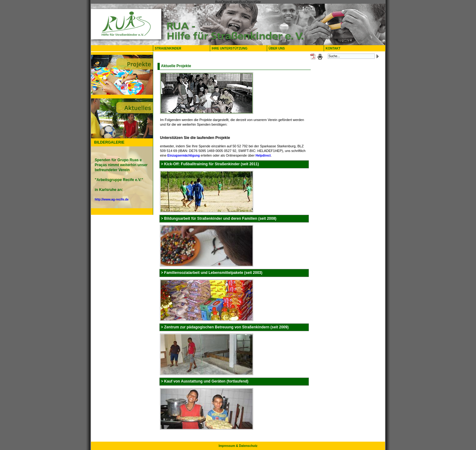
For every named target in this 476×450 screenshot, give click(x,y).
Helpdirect (263, 156)
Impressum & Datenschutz (238, 446)
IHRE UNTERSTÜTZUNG (230, 48)
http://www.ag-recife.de (112, 199)
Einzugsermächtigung (184, 156)
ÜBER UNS (278, 48)
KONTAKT (333, 48)
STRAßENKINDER (168, 48)
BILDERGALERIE (109, 142)
